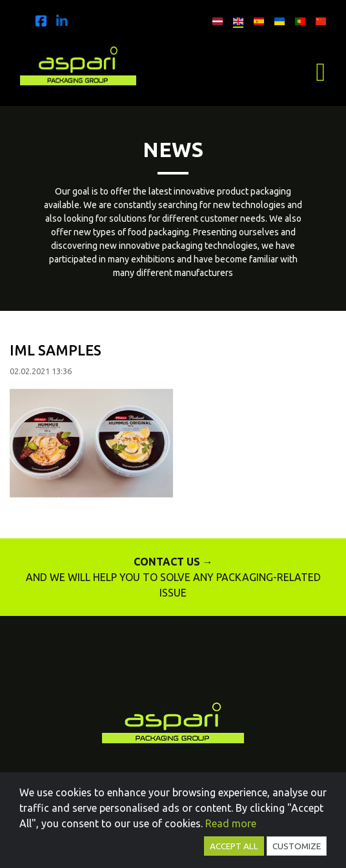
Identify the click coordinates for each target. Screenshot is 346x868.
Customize (297, 846)
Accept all (234, 846)
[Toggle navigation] (321, 72)
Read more (231, 823)
